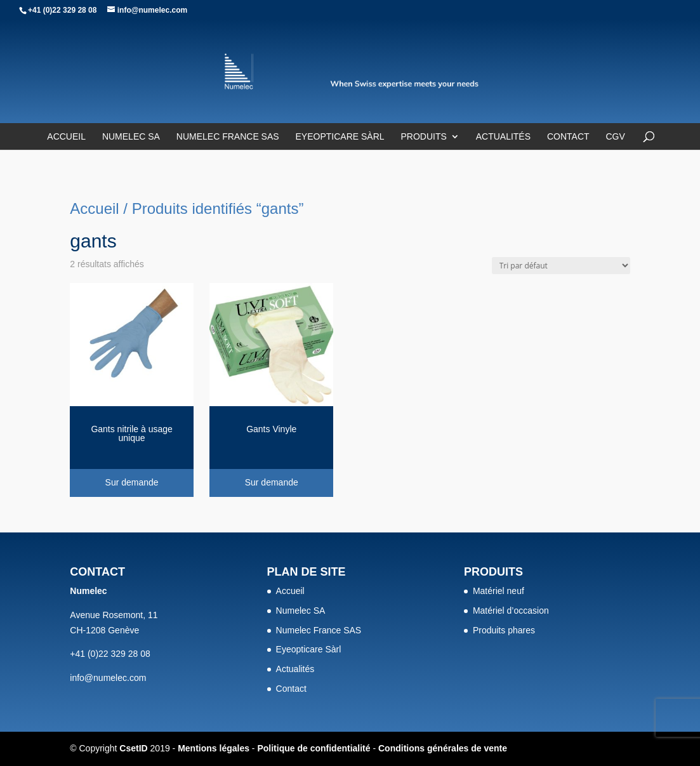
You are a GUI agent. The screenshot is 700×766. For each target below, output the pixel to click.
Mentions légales (214, 748)
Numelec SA (131, 137)
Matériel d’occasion (511, 611)
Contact (568, 137)
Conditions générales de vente (443, 748)
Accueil (66, 137)
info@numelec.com (108, 678)
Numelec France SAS (228, 137)
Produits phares (504, 630)
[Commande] (561, 266)
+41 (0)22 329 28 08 (62, 10)
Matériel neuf (499, 591)
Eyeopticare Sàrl (340, 137)
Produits (423, 137)
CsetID (133, 748)
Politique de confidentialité (314, 748)
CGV (615, 137)
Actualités (503, 137)
